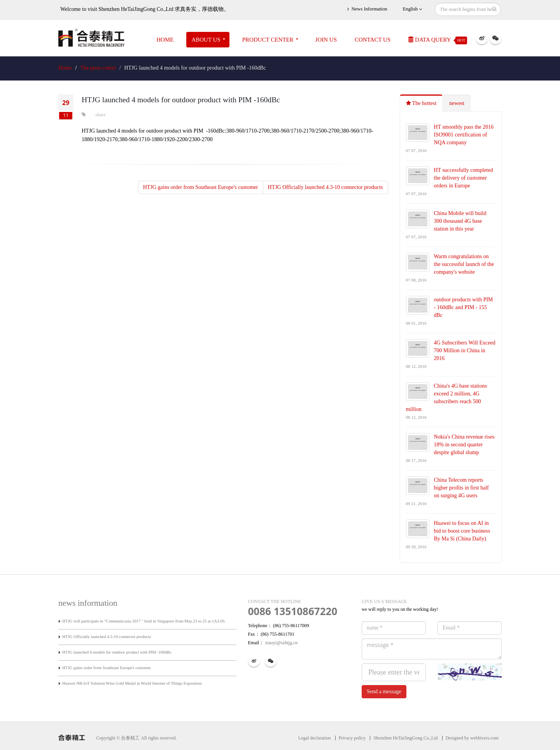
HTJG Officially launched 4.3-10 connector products (325, 187)
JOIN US (326, 40)
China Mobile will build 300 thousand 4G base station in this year (460, 221)
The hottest (421, 103)
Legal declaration (315, 738)
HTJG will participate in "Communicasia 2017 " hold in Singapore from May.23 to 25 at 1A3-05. (144, 621)
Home (165, 40)
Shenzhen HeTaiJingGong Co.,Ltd (405, 738)
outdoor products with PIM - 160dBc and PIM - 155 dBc (464, 307)
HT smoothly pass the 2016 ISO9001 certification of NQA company (464, 135)
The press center (98, 68)
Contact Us (373, 40)
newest (457, 103)
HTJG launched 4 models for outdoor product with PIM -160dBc (117, 652)
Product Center (268, 40)
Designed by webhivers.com (472, 738)
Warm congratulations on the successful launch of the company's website (464, 264)
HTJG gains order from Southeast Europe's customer (201, 187)
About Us (206, 40)
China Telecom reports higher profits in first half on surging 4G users (462, 488)
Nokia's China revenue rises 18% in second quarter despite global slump (464, 445)
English (413, 9)
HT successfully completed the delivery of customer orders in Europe (464, 178)
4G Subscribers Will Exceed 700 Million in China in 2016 (465, 351)
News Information (367, 9)
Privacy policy (352, 738)
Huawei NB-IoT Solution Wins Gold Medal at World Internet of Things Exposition (132, 683)
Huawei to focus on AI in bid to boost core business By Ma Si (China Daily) (462, 531)
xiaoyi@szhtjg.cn (281, 643)
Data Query (438, 40)
